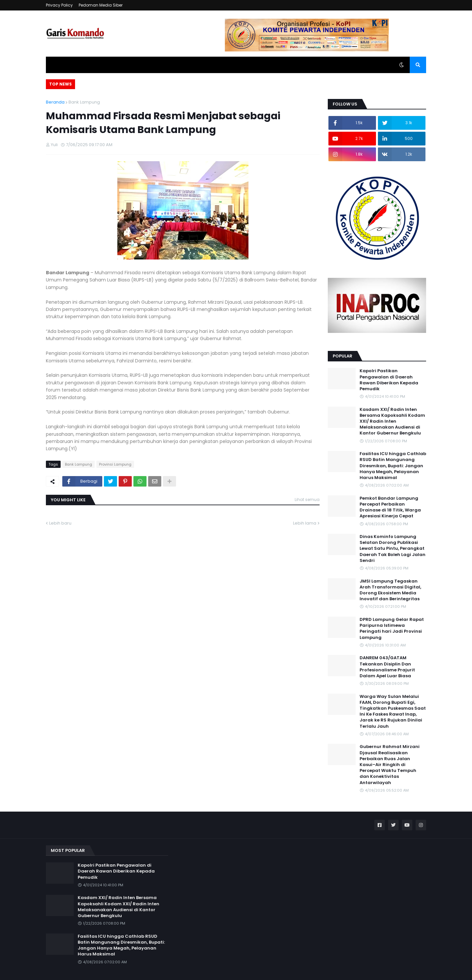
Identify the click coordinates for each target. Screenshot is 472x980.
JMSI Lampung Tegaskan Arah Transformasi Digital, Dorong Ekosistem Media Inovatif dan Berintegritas (390, 590)
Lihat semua (307, 500)
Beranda (55, 102)
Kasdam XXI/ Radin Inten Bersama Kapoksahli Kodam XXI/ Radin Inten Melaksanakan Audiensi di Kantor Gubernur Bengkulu (392, 422)
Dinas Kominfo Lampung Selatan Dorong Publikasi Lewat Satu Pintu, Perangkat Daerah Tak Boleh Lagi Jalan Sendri (393, 549)
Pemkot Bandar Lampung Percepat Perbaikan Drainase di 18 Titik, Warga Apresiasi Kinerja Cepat (390, 507)
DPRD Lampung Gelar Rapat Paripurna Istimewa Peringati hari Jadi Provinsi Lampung (392, 629)
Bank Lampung (84, 102)
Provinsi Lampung (115, 464)
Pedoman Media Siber (101, 5)
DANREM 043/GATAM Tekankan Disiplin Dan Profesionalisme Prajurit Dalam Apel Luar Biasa (387, 667)
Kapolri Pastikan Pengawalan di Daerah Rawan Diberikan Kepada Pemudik (389, 380)
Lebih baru (60, 523)
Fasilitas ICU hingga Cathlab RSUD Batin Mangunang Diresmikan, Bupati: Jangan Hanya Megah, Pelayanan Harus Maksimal (393, 466)
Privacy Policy (59, 5)
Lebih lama (305, 523)
